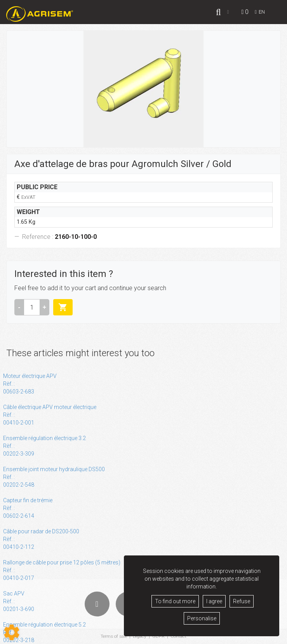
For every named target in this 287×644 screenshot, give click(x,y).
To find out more (175, 601)
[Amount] (32, 307)
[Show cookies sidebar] (12, 632)
